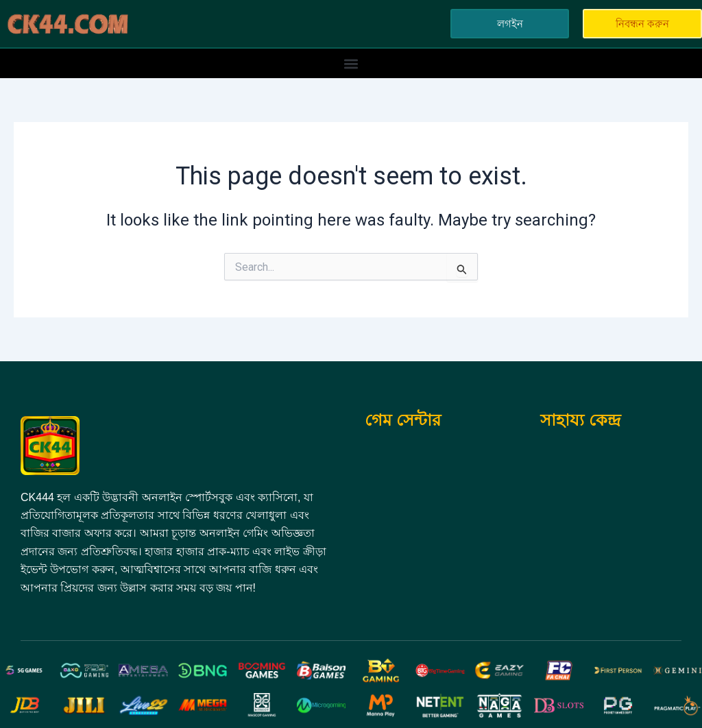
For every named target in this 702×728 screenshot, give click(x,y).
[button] (351, 63)
